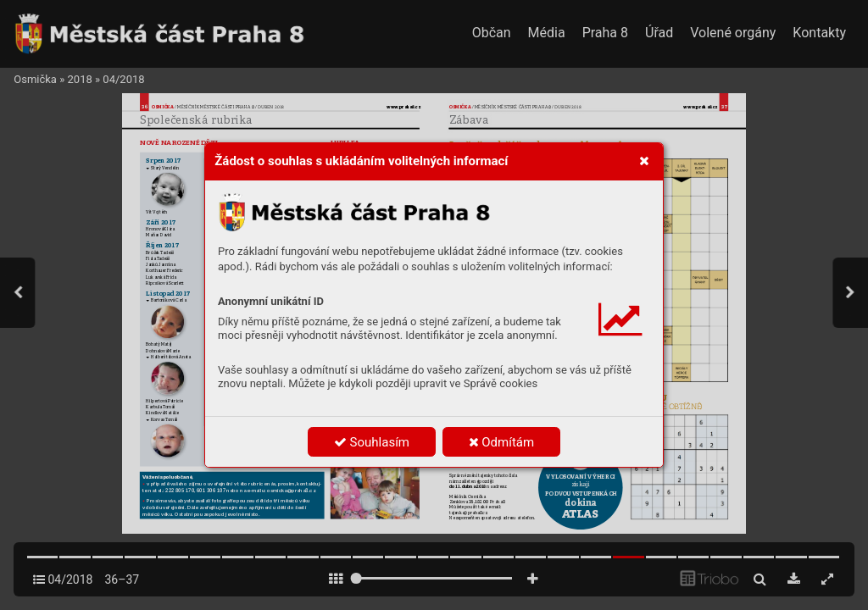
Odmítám (502, 442)
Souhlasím (372, 442)
